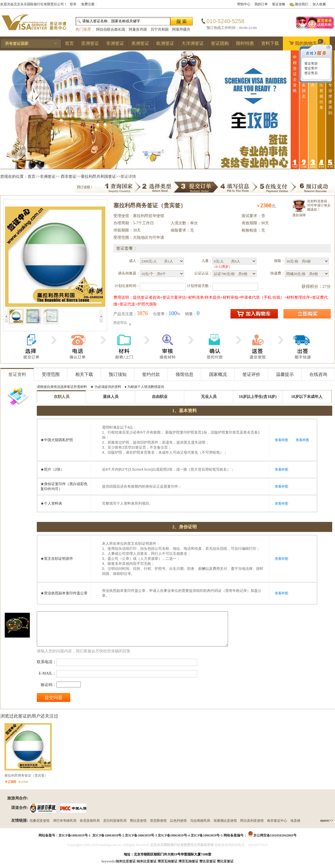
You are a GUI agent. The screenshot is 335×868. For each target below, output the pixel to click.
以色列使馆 (178, 821)
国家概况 (218, 374)
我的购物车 (306, 42)
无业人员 (209, 397)
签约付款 (151, 374)
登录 (73, 4)
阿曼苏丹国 (138, 29)
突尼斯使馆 (158, 821)
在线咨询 (318, 374)
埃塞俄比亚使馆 (225, 821)
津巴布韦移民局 (65, 821)
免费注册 (88, 4)
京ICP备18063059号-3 (141, 835)
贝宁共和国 (160, 29)
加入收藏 (319, 4)
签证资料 (17, 374)
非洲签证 (115, 43)
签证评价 (251, 374)
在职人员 (62, 397)
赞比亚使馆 (138, 821)
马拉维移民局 (200, 821)
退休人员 (111, 397)
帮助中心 (244, 4)
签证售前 (311, 64)
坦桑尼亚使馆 (40, 821)
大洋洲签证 (193, 43)
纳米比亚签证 (147, 861)
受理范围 (51, 374)
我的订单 (261, 4)
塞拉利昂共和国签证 (98, 177)
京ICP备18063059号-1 (75, 835)
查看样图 (281, 440)
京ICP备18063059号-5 (207, 835)
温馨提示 (285, 374)
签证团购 (220, 43)
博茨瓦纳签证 (188, 861)
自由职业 (160, 397)
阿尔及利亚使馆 (252, 821)
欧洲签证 (165, 43)
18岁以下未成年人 (307, 397)
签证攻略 (279, 4)
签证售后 (311, 73)
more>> (327, 820)
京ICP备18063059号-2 (108, 835)
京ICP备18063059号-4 (174, 835)
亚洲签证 (90, 43)
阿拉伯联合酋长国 (111, 29)
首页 (69, 43)
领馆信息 (185, 374)
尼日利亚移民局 (115, 821)
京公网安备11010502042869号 (275, 835)
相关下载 (84, 374)
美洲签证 (140, 43)
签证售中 (311, 68)
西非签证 (69, 177)
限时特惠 (245, 43)
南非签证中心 (277, 821)
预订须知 (118, 374)
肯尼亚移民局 (90, 821)
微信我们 (302, 4)
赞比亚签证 (225, 861)
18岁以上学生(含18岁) (258, 397)
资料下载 (270, 43)
